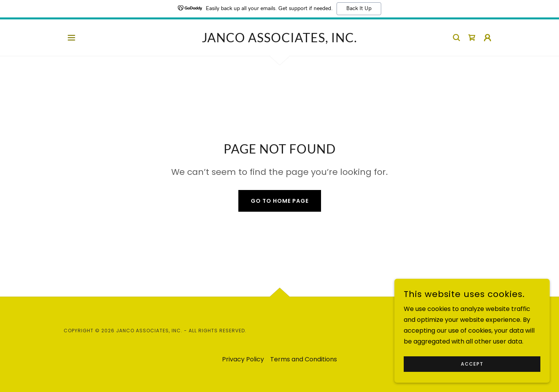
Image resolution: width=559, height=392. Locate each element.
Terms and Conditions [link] (304, 359)
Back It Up (359, 9)
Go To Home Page (280, 201)
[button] (71, 38)
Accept (472, 375)
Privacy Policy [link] (243, 359)
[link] (279, 40)
